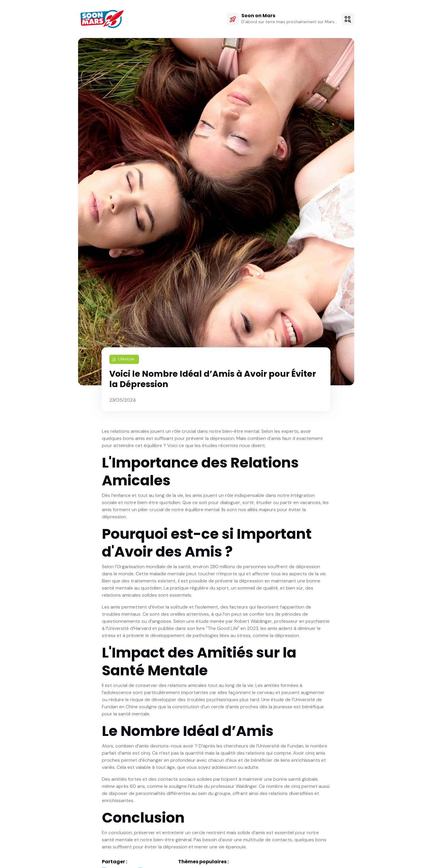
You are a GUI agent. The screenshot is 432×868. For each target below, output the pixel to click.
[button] (348, 19)
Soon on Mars (258, 16)
